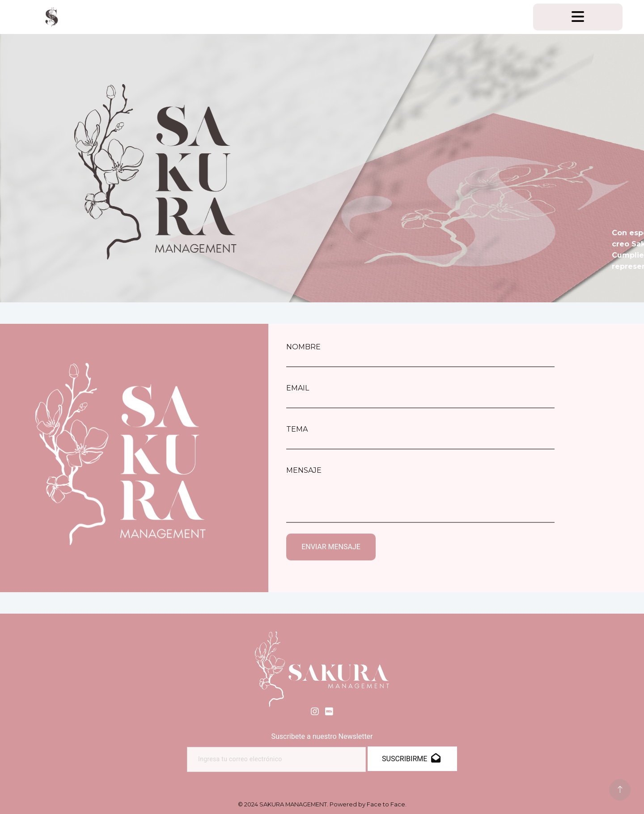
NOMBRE (303, 347)
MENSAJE (304, 470)
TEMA (297, 429)
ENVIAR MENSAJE (331, 547)
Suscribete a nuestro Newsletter (322, 737)
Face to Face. (387, 804)
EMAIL (298, 388)
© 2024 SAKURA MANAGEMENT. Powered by (322, 804)
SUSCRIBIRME (411, 759)
